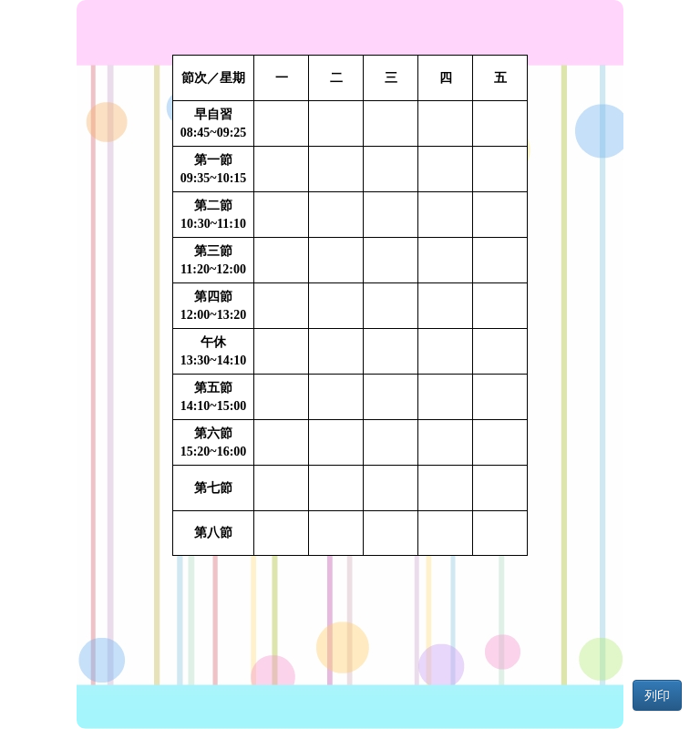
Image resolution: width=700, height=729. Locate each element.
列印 (657, 695)
